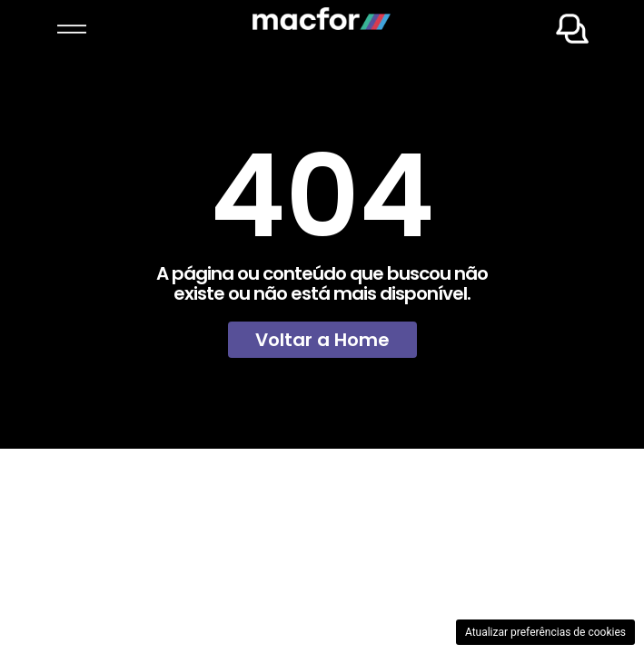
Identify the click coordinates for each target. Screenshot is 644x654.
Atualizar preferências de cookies (545, 632)
